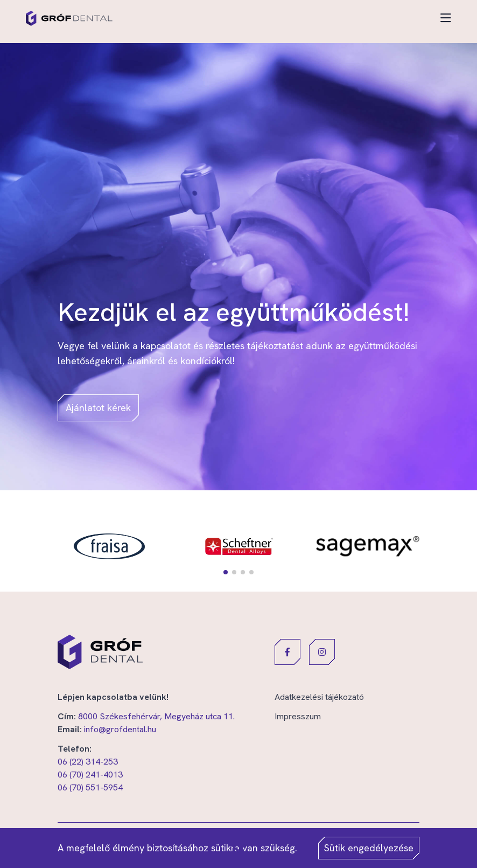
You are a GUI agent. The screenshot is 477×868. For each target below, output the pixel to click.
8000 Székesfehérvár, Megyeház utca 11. (156, 716)
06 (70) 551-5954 (90, 787)
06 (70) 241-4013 (90, 775)
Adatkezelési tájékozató (319, 697)
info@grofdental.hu (120, 729)
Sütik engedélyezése (369, 848)
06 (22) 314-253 (88, 762)
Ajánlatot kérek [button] (98, 408)
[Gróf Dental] (69, 18)
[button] (226, 572)
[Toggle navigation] (446, 18)
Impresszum (298, 716)
